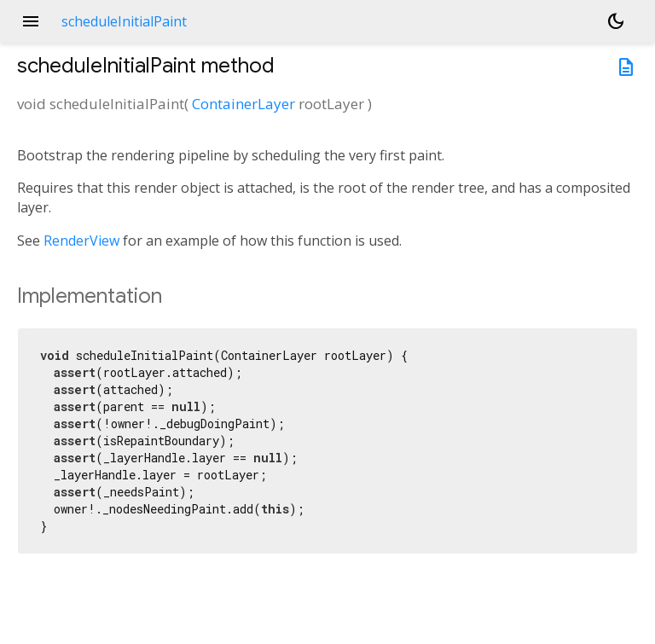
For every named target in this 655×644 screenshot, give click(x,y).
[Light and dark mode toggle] (616, 21)
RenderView (81, 241)
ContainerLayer (243, 104)
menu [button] (31, 21)
